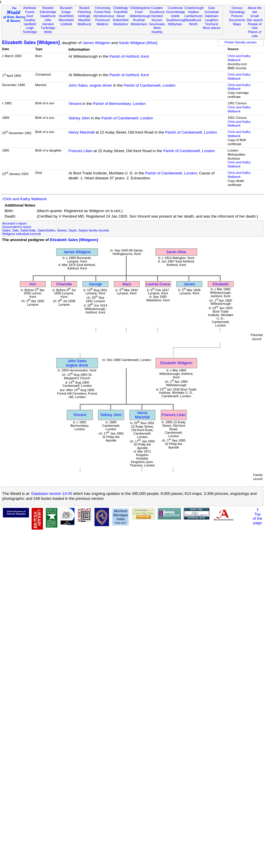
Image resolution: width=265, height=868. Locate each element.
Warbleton (121, 24)
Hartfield (30, 24)
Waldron (102, 24)
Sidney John (79, 118)
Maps (237, 24)
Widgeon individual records (22, 234)
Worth (193, 24)
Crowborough (194, 8)
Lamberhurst (193, 16)
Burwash (66, 8)
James (189, 284)
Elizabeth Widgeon (176, 363)
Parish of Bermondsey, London (119, 104)
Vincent (75, 104)
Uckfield (66, 24)
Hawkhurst (48, 16)
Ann (33, 284)
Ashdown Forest (30, 10)
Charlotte (64, 284)
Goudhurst (157, 12)
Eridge (66, 12)
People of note (255, 26)
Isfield (175, 16)
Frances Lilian (80, 151)
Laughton (212, 20)
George (95, 284)
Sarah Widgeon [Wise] (138, 43)
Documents (237, 20)
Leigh (30, 28)
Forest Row (102, 12)
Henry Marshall (81, 132)
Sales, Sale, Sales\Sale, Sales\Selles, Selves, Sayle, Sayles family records (56, 230)
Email (255, 16)
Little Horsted (48, 22)
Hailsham (212, 16)
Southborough (176, 20)
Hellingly (84, 16)
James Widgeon (97, 43)
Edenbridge (48, 12)
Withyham (175, 24)
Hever (121, 16)
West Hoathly (157, 30)
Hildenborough (140, 16)
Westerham (139, 24)
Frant (139, 12)
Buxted (84, 8)
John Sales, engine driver (90, 85)
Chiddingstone (140, 8)
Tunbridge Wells (48, 30)
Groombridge (176, 12)
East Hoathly (30, 18)
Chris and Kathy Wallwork (239, 58)
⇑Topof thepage (257, 516)
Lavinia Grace (158, 284)
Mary (127, 284)
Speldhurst (193, 20)
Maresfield (66, 20)
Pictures (237, 16)
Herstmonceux (104, 16)
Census (237, 8)
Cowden (157, 8)
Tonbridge (30, 32)
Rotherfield (121, 20)
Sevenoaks (157, 24)
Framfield (121, 12)
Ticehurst (212, 24)
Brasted (48, 8)
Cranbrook (175, 8)
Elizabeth (221, 284)
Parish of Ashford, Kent (129, 56)
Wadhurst (84, 24)
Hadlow (193, 12)
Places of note (255, 34)
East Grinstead (212, 10)
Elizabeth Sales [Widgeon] (31, 42)
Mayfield (84, 20)
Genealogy (237, 12)
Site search (255, 20)
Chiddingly (121, 8)
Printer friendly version (241, 42)
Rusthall (139, 20)
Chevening (102, 8)
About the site (255, 10)
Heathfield (66, 16)
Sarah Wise (176, 252)
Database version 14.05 (52, 494)
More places (212, 28)
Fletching (84, 12)
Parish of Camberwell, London (150, 85)
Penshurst (102, 20)
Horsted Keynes (157, 18)
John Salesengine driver (77, 363)
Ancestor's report (14, 223)
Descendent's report (17, 227)
